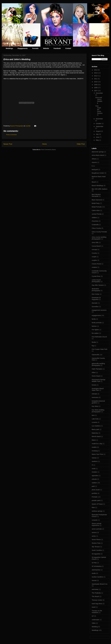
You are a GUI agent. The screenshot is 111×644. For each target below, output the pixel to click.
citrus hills (95, 242)
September (100, 126)
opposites (95, 476)
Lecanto (94, 422)
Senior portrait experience (96, 524)
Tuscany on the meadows (97, 612)
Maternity (95, 433)
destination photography (96, 290)
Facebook (57, 48)
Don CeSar (95, 294)
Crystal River (96, 276)
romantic (95, 520)
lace (93, 415)
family (94, 319)
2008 (96, 88)
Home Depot (96, 376)
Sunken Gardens (97, 577)
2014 (96, 70)
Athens (94, 159)
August (98, 131)
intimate (94, 394)
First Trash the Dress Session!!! (99, 111)
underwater (95, 620)
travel (94, 607)
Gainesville (95, 355)
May (97, 140)
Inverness (95, 397)
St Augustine (96, 554)
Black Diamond (97, 200)
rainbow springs (97, 511)
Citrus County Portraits (99, 232)
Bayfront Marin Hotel (99, 177)
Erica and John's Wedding (99, 100)
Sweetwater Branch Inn (100, 584)
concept (94, 250)
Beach (94, 182)
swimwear (95, 589)
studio (94, 573)
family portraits (97, 323)
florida (94, 342)
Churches (95, 221)
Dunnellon (95, 307)
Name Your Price (97, 454)
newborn (95, 461)
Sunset (94, 580)
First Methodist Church (99, 337)
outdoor (94, 483)
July (97, 134)
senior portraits (97, 529)
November (99, 119)
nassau (94, 458)
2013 (96, 73)
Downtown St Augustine (96, 299)
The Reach (95, 596)
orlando (94, 479)
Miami (94, 440)
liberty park (95, 429)
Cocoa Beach (96, 246)
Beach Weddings (97, 186)
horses (94, 385)
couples (94, 260)
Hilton (94, 373)
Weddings (9, 48)
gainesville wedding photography (98, 364)
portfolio (94, 493)
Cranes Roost (96, 264)
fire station (95, 333)
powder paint (96, 500)
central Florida (97, 214)
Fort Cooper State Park (100, 349)
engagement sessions (99, 310)
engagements (96, 315)
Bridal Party (96, 203)
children (94, 218)
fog (93, 346)
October (99, 124)
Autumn (94, 162)
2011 (96, 79)
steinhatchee (96, 570)
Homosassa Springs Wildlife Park (98, 380)
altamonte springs (98, 152)
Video (94, 623)
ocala (93, 469)
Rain (93, 507)
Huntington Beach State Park (98, 389)
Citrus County (96, 228)
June (98, 137)
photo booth (96, 490)
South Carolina (97, 550)
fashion (94, 326)
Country (94, 253)
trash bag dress (97, 604)
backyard (95, 170)
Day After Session (98, 285)
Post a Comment (11, 135)
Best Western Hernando (96, 195)
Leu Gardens (96, 426)
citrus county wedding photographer (99, 238)
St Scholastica (97, 566)
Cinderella (95, 225)
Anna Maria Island (98, 155)
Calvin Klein (96, 210)
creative (94, 267)
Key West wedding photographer (98, 411)
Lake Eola (95, 419)
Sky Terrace (96, 547)
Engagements (23, 48)
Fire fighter (95, 330)
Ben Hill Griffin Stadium (100, 189)
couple (94, 257)
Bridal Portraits (97, 207)
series (94, 536)
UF (93, 616)
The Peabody (96, 593)
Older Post (81, 144)
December (99, 93)
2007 (96, 91)
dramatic (95, 303)
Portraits (35, 48)
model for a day (97, 444)
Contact (68, 48)
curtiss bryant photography (96, 281)
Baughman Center (98, 173)
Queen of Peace (97, 504)
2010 (96, 82)
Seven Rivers (96, 540)
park (93, 486)
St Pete (94, 563)
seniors (94, 532)
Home (45, 144)
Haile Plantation (97, 369)
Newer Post (8, 144)
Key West (95, 406)
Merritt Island (96, 436)
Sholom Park (96, 543)
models (94, 447)
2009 (96, 85)
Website (46, 48)
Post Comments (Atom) (48, 150)
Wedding (95, 627)
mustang (95, 451)
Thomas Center (97, 600)
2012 (96, 76)
